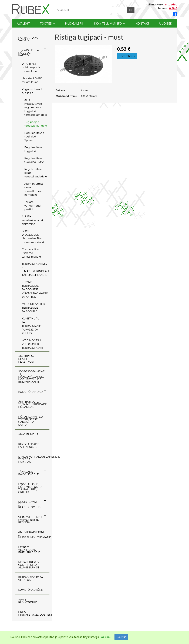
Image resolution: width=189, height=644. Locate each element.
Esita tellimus (127, 56)
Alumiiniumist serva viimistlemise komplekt (34, 189)
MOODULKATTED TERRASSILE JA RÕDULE (33, 308)
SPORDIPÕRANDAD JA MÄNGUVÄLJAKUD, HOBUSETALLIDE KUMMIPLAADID (32, 377)
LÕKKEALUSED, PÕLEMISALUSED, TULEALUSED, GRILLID (30, 488)
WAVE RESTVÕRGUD (28, 601)
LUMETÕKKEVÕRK (31, 590)
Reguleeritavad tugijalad (32, 91)
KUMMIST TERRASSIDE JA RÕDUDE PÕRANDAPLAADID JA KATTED (35, 289)
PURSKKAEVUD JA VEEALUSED (31, 579)
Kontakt (143, 23)
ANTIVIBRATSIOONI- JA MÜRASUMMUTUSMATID (34, 535)
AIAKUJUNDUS (28, 434)
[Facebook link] (175, 14)
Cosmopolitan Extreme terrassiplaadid (31, 253)
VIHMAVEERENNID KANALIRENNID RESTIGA (31, 520)
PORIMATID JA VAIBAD (28, 39)
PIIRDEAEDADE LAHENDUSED (29, 446)
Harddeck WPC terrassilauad (32, 80)
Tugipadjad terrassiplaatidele (36, 124)
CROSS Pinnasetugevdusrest (34, 613)
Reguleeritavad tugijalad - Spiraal (34, 136)
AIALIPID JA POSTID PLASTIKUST (26, 359)
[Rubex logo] (31, 9)
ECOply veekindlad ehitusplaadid (29, 550)
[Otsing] (131, 10)
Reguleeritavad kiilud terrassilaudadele (36, 173)
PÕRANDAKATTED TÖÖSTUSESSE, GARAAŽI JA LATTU (31, 421)
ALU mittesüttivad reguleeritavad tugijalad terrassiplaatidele (36, 107)
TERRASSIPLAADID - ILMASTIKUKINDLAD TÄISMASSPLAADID (35, 269)
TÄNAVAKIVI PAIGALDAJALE (28, 473)
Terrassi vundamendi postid (33, 206)
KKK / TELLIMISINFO (108, 23)
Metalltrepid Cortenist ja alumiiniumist (29, 565)
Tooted (46, 23)
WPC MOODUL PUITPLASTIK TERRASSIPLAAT (33, 344)
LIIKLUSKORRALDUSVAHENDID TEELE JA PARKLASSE (34, 459)
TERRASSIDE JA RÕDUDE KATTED (29, 53)
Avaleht (23, 23)
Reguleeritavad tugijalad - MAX (34, 160)
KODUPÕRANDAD (30, 392)
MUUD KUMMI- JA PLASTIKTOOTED (29, 505)
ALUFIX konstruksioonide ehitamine (33, 220)
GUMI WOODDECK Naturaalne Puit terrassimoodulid (33, 237)
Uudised (166, 23)
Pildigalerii (74, 23)
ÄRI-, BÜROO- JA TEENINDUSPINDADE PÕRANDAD (33, 404)
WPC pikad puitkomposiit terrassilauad (31, 67)
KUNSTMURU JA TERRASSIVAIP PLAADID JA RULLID (31, 326)
